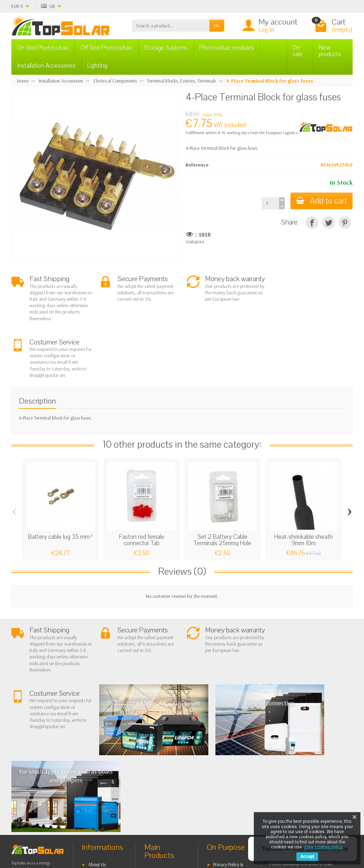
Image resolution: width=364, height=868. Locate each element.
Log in (266, 29)
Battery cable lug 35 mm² (61, 480)
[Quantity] (270, 203)
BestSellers (224, 747)
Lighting (97, 66)
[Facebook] (63, 834)
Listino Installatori (105, 780)
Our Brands (225, 774)
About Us (97, 731)
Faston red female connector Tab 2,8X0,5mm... (142, 486)
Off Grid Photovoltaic (107, 48)
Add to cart (321, 201)
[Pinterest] (345, 223)
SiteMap (221, 765)
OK (217, 26)
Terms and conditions (95, 744)
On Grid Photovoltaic (43, 48)
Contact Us (224, 756)
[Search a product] (171, 26)
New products (330, 51)
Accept (307, 857)
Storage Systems (166, 48)
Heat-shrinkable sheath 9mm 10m (304, 483)
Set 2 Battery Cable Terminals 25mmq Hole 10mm (223, 486)
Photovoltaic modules (227, 48)
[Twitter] (80, 834)
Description (37, 344)
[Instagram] (113, 834)
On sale (298, 51)
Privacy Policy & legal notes (225, 735)
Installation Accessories (46, 66)
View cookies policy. (324, 847)
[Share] (312, 223)
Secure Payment (104, 771)
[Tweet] (329, 223)
